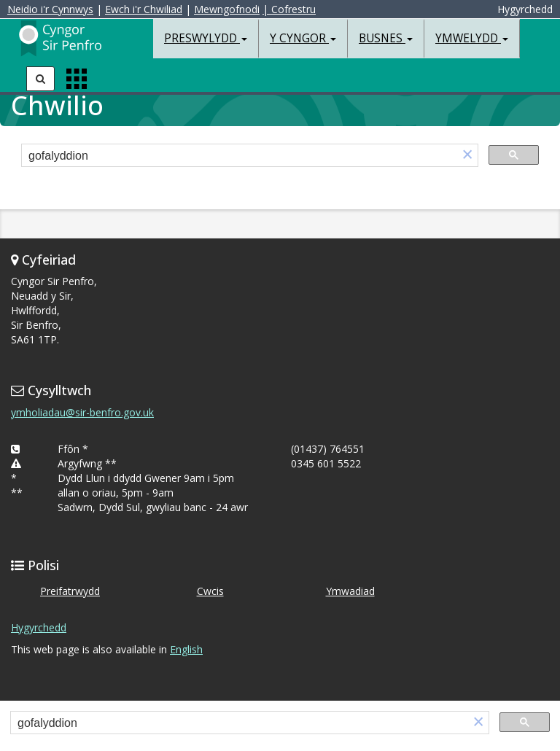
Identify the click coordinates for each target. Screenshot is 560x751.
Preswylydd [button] (206, 38)
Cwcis (210, 591)
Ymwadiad (350, 591)
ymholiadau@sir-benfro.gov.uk (82, 412)
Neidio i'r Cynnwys (50, 9)
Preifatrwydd (70, 591)
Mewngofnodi (227, 9)
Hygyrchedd (39, 627)
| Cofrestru (289, 9)
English (186, 649)
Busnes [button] (386, 38)
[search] (240, 156)
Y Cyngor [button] (303, 38)
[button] (467, 156)
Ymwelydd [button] (472, 38)
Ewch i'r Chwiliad (144, 9)
